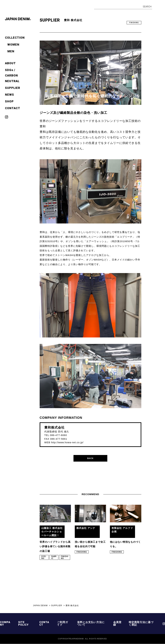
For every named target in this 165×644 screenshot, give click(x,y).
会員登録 (117, 624)
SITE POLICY (23, 624)
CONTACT (13, 108)
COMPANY (5, 624)
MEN (11, 51)
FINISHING (134, 23)
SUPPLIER (13, 88)
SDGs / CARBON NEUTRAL (12, 75)
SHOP (9, 101)
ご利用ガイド (63, 624)
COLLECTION (15, 38)
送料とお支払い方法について (91, 624)
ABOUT (10, 63)
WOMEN (13, 45)
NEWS (10, 95)
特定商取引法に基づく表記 (141, 624)
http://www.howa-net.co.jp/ (67, 442)
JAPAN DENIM (40, 606)
